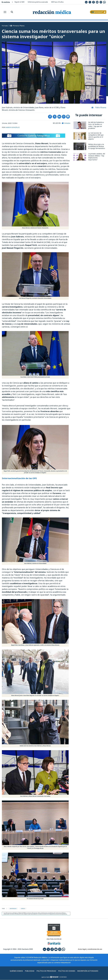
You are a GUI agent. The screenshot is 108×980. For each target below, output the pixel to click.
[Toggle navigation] (5, 12)
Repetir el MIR (19, 2)
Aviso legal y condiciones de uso (90, 949)
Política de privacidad (46, 971)
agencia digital (46, 977)
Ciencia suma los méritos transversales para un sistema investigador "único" (51, 34)
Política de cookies (67, 971)
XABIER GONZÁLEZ (12, 127)
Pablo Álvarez (101, 108)
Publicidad (30, 971)
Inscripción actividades (88, 971)
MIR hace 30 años (57, 2)
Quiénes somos (16, 971)
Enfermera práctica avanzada (38, 2)
